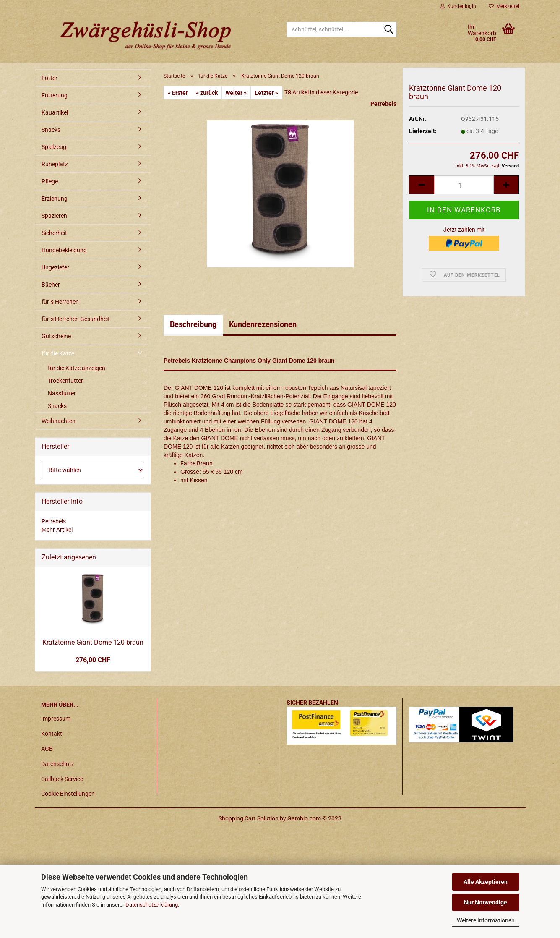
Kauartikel (55, 112)
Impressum (56, 719)
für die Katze (58, 353)
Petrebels (383, 104)
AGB (47, 749)
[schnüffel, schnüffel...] (388, 30)
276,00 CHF (93, 660)
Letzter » (266, 93)
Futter (49, 78)
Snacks (51, 130)
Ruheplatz (55, 164)
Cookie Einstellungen (68, 794)
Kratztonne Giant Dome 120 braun (93, 642)
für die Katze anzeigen (77, 368)
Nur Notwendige (486, 902)
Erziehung (55, 199)
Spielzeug (54, 147)
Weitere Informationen (486, 920)
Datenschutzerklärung (152, 905)
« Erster (178, 93)
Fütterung (55, 95)
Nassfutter (62, 393)
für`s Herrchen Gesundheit (76, 319)
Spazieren (54, 216)
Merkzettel (504, 6)
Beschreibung (193, 324)
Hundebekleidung (64, 250)
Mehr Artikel (57, 530)
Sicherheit (54, 233)
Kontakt (52, 734)
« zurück (207, 93)
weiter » (236, 93)
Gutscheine (56, 336)
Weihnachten (59, 421)
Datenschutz (58, 764)
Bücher (51, 285)
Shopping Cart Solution (249, 818)
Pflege (50, 181)
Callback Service (62, 779)
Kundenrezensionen (263, 324)
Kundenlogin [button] (458, 6)
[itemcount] (464, 187)
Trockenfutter (65, 381)
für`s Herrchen (60, 302)
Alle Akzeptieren (486, 882)
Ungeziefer (55, 267)
